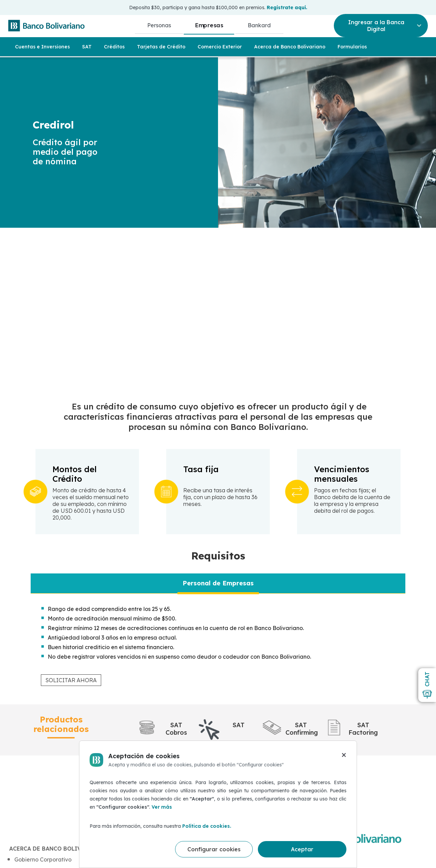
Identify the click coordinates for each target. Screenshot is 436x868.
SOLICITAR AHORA (71, 680)
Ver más (162, 807)
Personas (159, 25)
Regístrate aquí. (287, 8)
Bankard (259, 25)
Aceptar (302, 849)
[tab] (218, 583)
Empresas (209, 25)
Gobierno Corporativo (43, 859)
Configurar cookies (214, 849)
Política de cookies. (207, 826)
